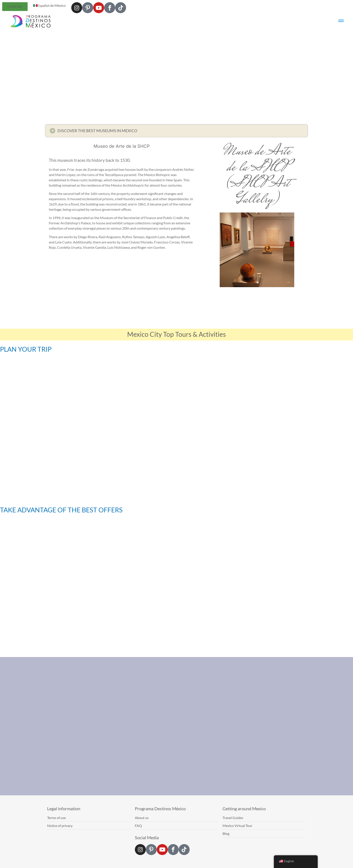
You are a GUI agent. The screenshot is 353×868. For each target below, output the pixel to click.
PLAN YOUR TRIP (26, 349)
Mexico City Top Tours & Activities (176, 334)
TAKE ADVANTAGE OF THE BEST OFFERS (61, 510)
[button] (176, 132)
